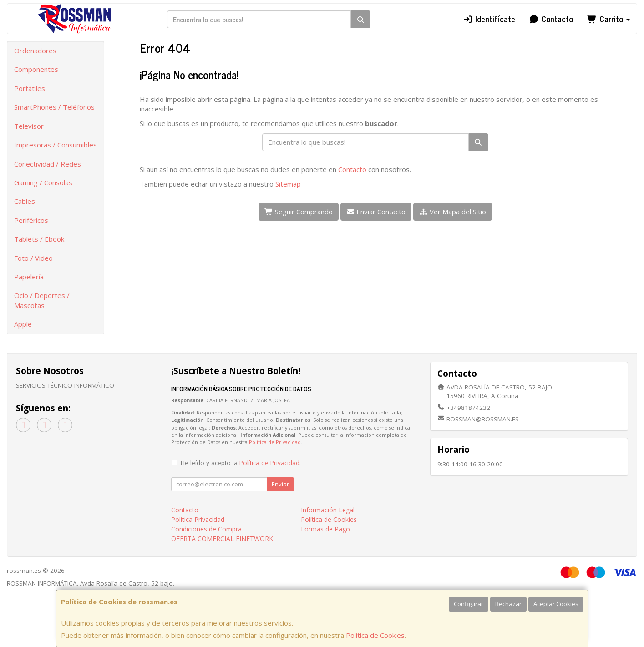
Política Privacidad (198, 519)
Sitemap (288, 184)
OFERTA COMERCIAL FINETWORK (222, 538)
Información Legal (328, 510)
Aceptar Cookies (556, 604)
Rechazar (508, 604)
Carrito (608, 19)
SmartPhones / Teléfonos (54, 107)
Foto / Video (33, 258)
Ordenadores (35, 51)
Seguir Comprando (299, 212)
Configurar (469, 604)
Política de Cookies (375, 635)
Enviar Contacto (376, 212)
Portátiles (30, 88)
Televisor (29, 126)
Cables (25, 201)
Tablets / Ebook (39, 239)
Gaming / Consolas (43, 182)
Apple (23, 324)
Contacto (551, 19)
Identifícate (489, 19)
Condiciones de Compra (206, 529)
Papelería (29, 277)
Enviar (280, 484)
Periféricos (31, 220)
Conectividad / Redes (48, 164)
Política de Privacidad (275, 442)
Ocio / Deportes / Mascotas (42, 300)
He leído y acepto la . (241, 463)
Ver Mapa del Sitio (453, 212)
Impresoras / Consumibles (56, 145)
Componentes (36, 69)
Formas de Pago (325, 529)
